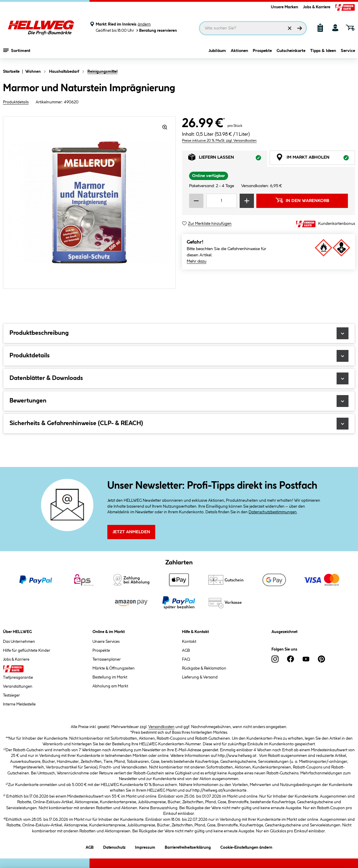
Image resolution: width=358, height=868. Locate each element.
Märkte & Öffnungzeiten (114, 668)
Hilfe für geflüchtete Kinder (27, 651)
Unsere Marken (285, 7)
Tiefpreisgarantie (18, 678)
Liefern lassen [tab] (228, 159)
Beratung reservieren (156, 30)
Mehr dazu (197, 261)
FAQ (186, 659)
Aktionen (239, 53)
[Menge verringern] (196, 201)
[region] (89, 202)
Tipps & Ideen (323, 53)
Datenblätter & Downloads (179, 378)
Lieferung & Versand (200, 677)
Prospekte (262, 53)
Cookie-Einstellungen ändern (246, 846)
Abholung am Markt (110, 686)
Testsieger (11, 695)
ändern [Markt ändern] (144, 24)
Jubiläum (217, 53)
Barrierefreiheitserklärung (188, 846)
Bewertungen (179, 401)
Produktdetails (16, 102)
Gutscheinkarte (291, 53)
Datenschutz (114, 846)
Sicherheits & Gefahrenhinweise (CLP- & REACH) (179, 424)
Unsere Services (106, 642)
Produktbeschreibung (179, 333)
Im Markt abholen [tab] (315, 159)
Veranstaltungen (18, 686)
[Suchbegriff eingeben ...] (253, 28)
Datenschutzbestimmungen (273, 512)
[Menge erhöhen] (247, 201)
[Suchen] (300, 28)
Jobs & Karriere (317, 7)
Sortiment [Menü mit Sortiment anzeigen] (17, 52)
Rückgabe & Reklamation (204, 668)
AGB (186, 651)
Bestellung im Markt (110, 677)
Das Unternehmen (19, 642)
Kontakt (189, 642)
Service (348, 53)
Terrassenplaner (107, 659)
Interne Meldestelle (19, 704)
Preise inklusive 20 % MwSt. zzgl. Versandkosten (219, 141)
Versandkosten (161, 727)
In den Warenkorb (302, 200)
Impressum (145, 846)
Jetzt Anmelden (131, 532)
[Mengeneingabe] (222, 201)
